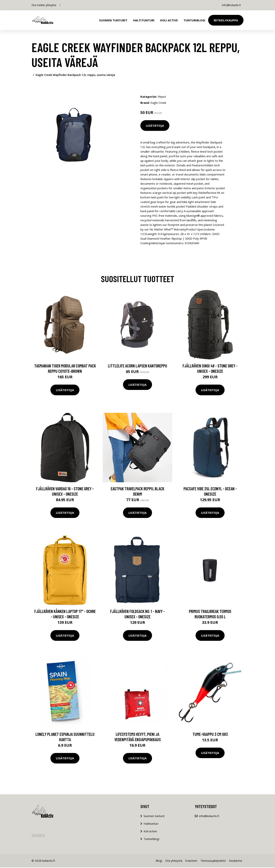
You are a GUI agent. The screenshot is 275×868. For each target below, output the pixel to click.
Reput (162, 97)
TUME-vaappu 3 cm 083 (210, 735)
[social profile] (60, 5)
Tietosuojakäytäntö (213, 861)
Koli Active (169, 20)
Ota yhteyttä (174, 861)
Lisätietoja (155, 126)
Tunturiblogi (194, 20)
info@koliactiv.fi (231, 5)
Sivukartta (235, 861)
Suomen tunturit (113, 20)
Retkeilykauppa (226, 20)
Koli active (150, 832)
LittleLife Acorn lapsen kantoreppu (137, 366)
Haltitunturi (144, 20)
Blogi (159, 861)
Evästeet (191, 861)
